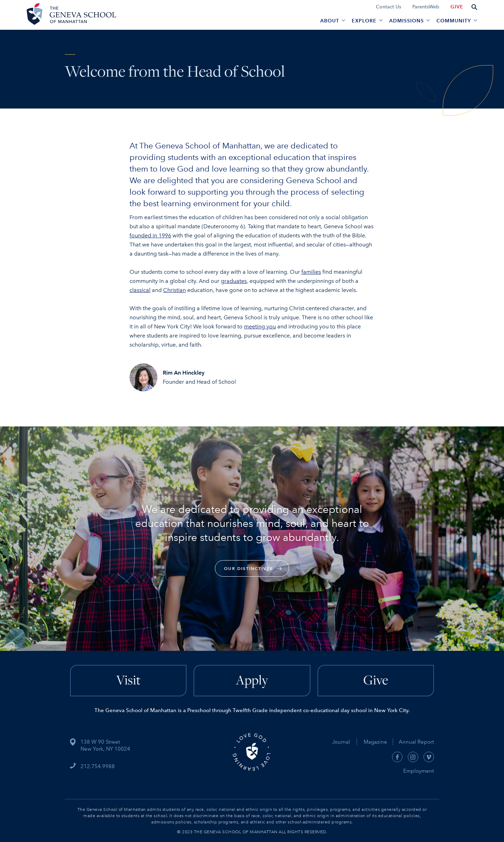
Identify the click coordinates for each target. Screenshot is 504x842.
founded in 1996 (150, 235)
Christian (174, 290)
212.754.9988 (98, 766)
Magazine (378, 742)
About (330, 21)
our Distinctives (248, 568)
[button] (332, 20)
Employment (419, 771)
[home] (70, 15)
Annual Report (414, 742)
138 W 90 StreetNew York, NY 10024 (105, 745)
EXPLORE (364, 21)
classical (140, 290)
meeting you (260, 326)
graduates (234, 281)
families (311, 272)
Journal (341, 742)
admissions (407, 21)
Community (454, 21)
